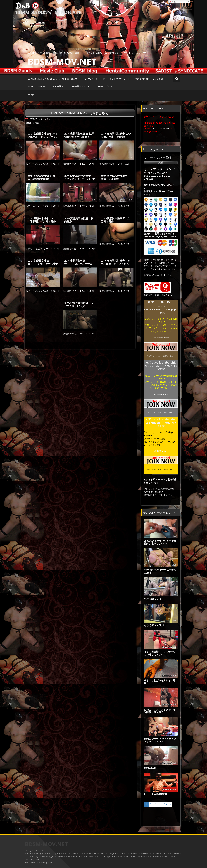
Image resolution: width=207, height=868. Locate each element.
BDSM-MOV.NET (62, 61)
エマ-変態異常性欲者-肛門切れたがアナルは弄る (79, 135)
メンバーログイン (103, 86)
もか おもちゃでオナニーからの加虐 (160, 571)
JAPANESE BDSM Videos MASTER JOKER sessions (52, 79)
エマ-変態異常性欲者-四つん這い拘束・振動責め (116, 135)
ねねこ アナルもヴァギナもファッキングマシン (160, 740)
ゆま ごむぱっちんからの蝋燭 (160, 682)
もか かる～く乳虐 (154, 625)
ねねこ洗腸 (150, 768)
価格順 (28, 123)
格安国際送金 (150, 495)
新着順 (36, 123)
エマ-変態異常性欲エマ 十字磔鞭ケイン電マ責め (42, 220)
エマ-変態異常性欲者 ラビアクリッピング (79, 305)
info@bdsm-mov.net (165, 269)
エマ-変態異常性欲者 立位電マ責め (115, 220)
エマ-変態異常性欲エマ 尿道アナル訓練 (115, 177)
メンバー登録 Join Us (79, 86)
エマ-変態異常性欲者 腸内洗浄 (79, 220)
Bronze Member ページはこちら (80, 113)
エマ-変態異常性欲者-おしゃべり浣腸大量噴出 (43, 177)
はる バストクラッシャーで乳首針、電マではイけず (160, 542)
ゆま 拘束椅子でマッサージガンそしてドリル (160, 653)
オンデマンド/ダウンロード (116, 79)
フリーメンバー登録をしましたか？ (164, 320)
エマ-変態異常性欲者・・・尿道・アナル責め (43, 262)
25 (165, 804)
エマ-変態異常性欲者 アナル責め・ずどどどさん (115, 262)
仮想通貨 (148, 492)
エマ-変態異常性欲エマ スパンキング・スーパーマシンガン (80, 179)
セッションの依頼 (36, 86)
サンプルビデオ (90, 79)
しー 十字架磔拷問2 (156, 794)
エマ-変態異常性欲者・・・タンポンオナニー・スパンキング (78, 264)
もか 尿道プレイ (153, 599)
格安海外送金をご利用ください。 (160, 275)
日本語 (173, 2)
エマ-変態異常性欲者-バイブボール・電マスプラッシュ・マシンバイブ (43, 137)
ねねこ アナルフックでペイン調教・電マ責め (160, 711)
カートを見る (57, 86)
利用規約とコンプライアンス (149, 79)
